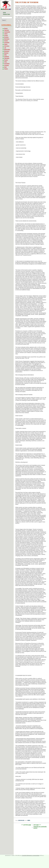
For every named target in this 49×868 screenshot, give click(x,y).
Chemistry (6, 30)
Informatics (7, 46)
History (6, 44)
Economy (6, 37)
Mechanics (7, 51)
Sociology (6, 65)
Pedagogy (6, 57)
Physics (6, 60)
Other (5, 55)
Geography (7, 42)
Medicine (6, 53)
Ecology (6, 35)
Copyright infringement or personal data (30, 855)
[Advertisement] (31, 117)
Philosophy (7, 58)
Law (5, 48)
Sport (5, 67)
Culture (6, 34)
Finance (6, 41)
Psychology (7, 64)
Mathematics (7, 49)
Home (4, 12)
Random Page (6, 14)
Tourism (6, 69)
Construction (7, 32)
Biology (6, 28)
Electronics (7, 39)
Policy (5, 62)
